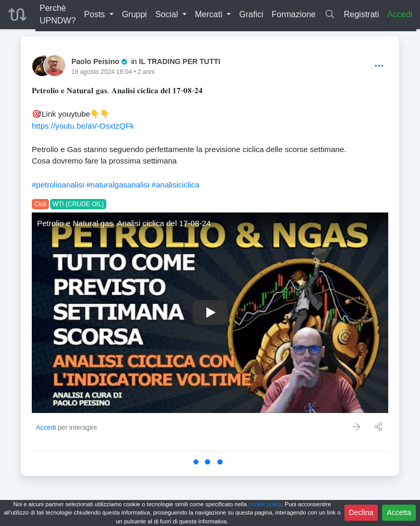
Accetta (399, 512)
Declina (361, 512)
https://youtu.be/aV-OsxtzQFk (83, 126)
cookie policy (265, 504)
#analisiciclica (176, 185)
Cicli (40, 204)
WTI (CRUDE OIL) (78, 204)
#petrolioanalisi (58, 185)
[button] (99, 15)
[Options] (379, 66)
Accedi (400, 14)
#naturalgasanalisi (118, 185)
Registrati (362, 14)
